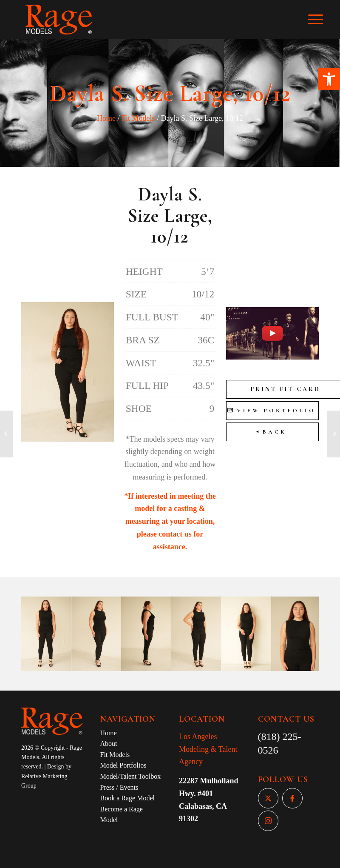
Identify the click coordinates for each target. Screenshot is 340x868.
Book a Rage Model (127, 798)
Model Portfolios (123, 765)
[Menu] (320, 20)
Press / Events (119, 787)
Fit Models (138, 118)
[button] (329, 79)
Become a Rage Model (122, 815)
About (109, 744)
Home (106, 118)
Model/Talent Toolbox (131, 776)
